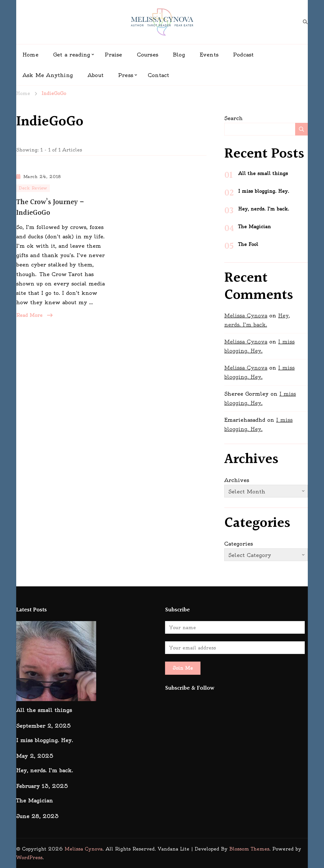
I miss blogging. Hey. (264, 191)
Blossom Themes (249, 849)
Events (209, 55)
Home (31, 55)
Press (126, 75)
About (96, 75)
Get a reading (72, 55)
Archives (237, 480)
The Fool (248, 244)
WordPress (29, 857)
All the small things (263, 173)
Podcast (243, 55)
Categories (239, 544)
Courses (148, 55)
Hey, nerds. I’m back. (264, 209)
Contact (158, 75)
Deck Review (33, 188)
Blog (179, 55)
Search (234, 118)
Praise (113, 55)
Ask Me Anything (48, 75)
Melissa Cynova (246, 315)
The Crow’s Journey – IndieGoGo (50, 208)
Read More (29, 315)
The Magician (255, 227)
